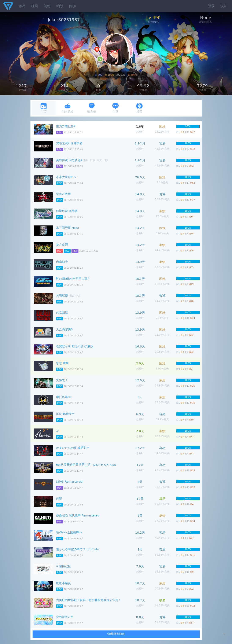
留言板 (92, 108)
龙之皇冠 (62, 245)
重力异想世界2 (66, 126)
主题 (115, 108)
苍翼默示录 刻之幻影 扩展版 (75, 346)
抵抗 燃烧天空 (65, 414)
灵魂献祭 (62, 295)
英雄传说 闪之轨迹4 (69, 160)
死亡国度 (62, 312)
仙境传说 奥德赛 (67, 211)
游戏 (22, 6)
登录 (211, 6)
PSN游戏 (68, 108)
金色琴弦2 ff (64, 617)
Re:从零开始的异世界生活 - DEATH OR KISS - (87, 465)
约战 (60, 6)
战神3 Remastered (69, 482)
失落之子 (62, 380)
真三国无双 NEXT (68, 228)
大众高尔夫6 (64, 329)
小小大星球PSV (66, 177)
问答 (47, 6)
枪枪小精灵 (63, 583)
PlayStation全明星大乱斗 (73, 279)
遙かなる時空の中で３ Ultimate (78, 549)
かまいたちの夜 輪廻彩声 (73, 448)
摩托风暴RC (64, 397)
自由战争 (62, 262)
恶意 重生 (62, 363)
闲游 (73, 6)
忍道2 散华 (63, 194)
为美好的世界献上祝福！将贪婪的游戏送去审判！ (89, 600)
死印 (59, 498)
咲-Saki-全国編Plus (69, 532)
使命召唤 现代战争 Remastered (78, 515)
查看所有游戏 (116, 634)
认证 (224, 6)
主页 (44, 108)
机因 (34, 6)
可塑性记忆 (63, 566)
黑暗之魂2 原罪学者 (69, 143)
